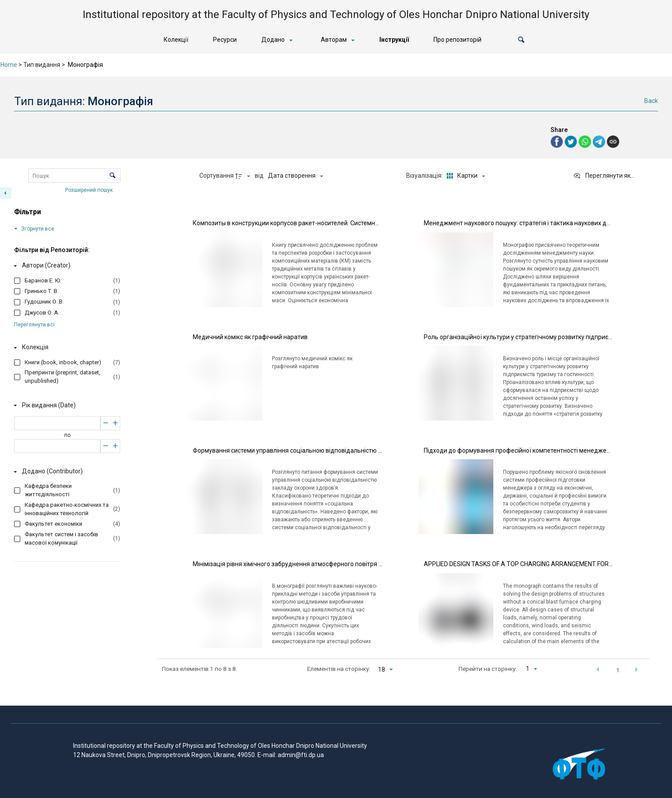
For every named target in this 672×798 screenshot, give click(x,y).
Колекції (176, 40)
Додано (273, 40)
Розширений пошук (90, 190)
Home (9, 65)
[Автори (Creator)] (65, 266)
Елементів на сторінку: (339, 669)
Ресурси (225, 40)
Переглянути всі (34, 325)
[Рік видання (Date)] (65, 405)
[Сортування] (296, 176)
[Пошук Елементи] (74, 176)
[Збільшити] (116, 423)
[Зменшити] (105, 423)
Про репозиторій (457, 40)
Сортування (217, 176)
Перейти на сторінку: (488, 669)
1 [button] (618, 670)
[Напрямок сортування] (244, 176)
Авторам (334, 40)
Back (651, 101)
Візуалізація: (425, 176)
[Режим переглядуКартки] (465, 176)
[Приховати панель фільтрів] (6, 193)
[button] (521, 40)
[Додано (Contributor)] (65, 472)
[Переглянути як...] (604, 176)
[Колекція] (65, 348)
